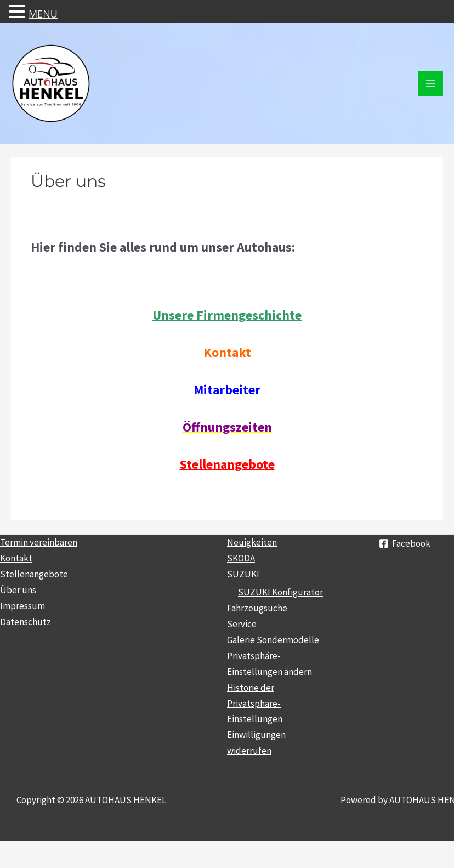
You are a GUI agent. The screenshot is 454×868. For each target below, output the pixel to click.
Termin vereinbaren (39, 542)
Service (242, 624)
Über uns (18, 590)
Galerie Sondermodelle (273, 640)
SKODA (241, 558)
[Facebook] (405, 543)
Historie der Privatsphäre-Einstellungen (255, 704)
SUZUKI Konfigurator (280, 592)
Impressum (22, 606)
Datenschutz (25, 622)
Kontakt (16, 558)
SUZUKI (243, 574)
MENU (43, 14)
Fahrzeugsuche (257, 608)
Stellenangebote (34, 574)
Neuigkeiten (252, 542)
